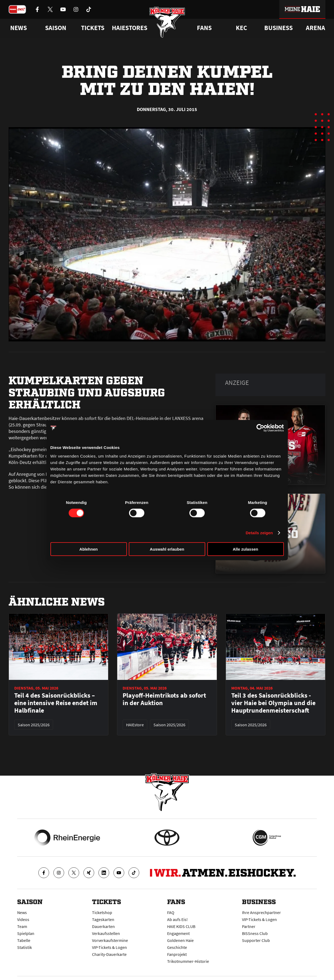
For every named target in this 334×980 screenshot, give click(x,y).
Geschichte (177, 947)
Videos (23, 919)
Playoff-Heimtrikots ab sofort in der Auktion (164, 699)
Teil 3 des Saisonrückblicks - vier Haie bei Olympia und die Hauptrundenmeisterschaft (273, 703)
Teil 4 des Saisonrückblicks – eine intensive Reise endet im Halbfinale (56, 703)
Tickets (93, 28)
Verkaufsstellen (106, 933)
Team (22, 926)
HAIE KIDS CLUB (181, 926)
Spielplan (26, 933)
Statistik (25, 947)
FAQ (171, 912)
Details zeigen (259, 533)
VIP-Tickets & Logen (109, 947)
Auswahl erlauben (167, 549)
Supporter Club (256, 940)
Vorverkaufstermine (110, 940)
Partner (249, 926)
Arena (315, 28)
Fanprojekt (177, 954)
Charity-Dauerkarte (109, 954)
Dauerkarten (103, 926)
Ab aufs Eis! (177, 919)
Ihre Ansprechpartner (261, 912)
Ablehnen (89, 549)
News (22, 912)
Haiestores (130, 28)
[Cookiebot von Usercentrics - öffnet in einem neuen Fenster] (260, 428)
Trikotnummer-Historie (188, 961)
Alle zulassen (245, 549)
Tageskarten (103, 919)
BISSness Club (255, 933)
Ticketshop (102, 912)
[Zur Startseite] (167, 22)
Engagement (178, 933)
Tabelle (24, 940)
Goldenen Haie (180, 940)
